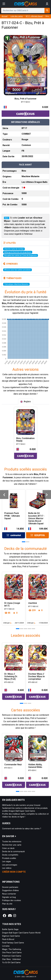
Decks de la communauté (13, 852)
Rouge (25, 139)
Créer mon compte (14, 872)
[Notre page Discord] (10, 916)
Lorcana (6, 946)
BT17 (24, 128)
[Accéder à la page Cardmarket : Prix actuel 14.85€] (14, 533)
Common (26, 145)
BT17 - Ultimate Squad (34, 16)
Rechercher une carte (12, 845)
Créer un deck (8, 848)
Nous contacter (9, 894)
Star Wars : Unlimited (11, 959)
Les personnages (10, 865)
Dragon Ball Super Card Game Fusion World (21, 933)
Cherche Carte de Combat (14, 249)
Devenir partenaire (10, 887)
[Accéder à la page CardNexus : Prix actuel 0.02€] (26, 111)
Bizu (24, 171)
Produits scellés (9, 858)
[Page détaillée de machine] (38, 587)
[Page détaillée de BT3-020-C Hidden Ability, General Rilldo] (38, 748)
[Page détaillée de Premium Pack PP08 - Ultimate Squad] (14, 501)
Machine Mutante (31, 176)
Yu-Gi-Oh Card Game (11, 963)
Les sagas (7, 862)
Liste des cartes (17, 16)
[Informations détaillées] (32, 412)
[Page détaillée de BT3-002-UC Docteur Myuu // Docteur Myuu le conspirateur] (38, 658)
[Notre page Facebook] (4, 916)
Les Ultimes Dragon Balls (35, 182)
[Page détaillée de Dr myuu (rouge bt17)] (14, 587)
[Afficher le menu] (4, 4)
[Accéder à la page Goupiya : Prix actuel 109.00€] (38, 533)
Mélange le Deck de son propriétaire (18, 252)
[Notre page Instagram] (15, 916)
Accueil (5, 16)
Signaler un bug (9, 897)
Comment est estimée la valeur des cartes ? (22, 829)
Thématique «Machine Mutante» (16, 284)
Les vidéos (7, 868)
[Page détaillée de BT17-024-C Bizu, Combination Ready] (26, 422)
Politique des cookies (12, 900)
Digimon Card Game (11, 936)
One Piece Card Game (12, 953)
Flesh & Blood (8, 939)
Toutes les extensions (12, 842)
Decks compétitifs (10, 855)
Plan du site (7, 904)
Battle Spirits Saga (10, 929)
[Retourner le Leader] (20, 647)
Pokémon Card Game (12, 956)
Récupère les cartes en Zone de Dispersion (21, 255)
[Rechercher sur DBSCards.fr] (47, 11)
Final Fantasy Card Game (13, 943)
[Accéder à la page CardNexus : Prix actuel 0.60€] (14, 694)
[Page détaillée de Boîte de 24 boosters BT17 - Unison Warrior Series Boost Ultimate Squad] (38, 501)
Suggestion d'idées (10, 890)
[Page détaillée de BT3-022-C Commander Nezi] (14, 748)
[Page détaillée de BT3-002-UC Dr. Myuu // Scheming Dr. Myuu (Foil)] (14, 658)
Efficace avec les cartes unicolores (17, 270)
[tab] (26, 402)
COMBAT (26, 134)
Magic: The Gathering (12, 949)
